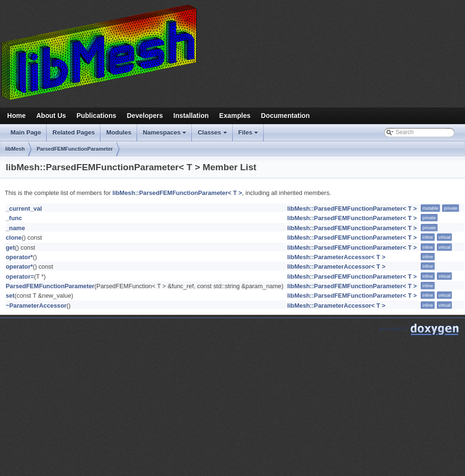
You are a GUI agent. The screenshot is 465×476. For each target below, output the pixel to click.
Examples (235, 116)
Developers (145, 116)
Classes (213, 135)
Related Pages (74, 132)
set (10, 296)
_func (14, 218)
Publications (97, 116)
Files (249, 135)
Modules (119, 132)
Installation (191, 116)
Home (16, 116)
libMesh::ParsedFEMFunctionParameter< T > (177, 193)
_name (15, 228)
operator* (19, 257)
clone (14, 238)
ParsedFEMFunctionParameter (75, 149)
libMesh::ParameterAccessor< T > (336, 257)
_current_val (24, 209)
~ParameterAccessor (36, 306)
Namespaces (165, 135)
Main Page (26, 132)
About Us (51, 116)
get (10, 248)
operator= (20, 277)
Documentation (285, 116)
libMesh (15, 149)
